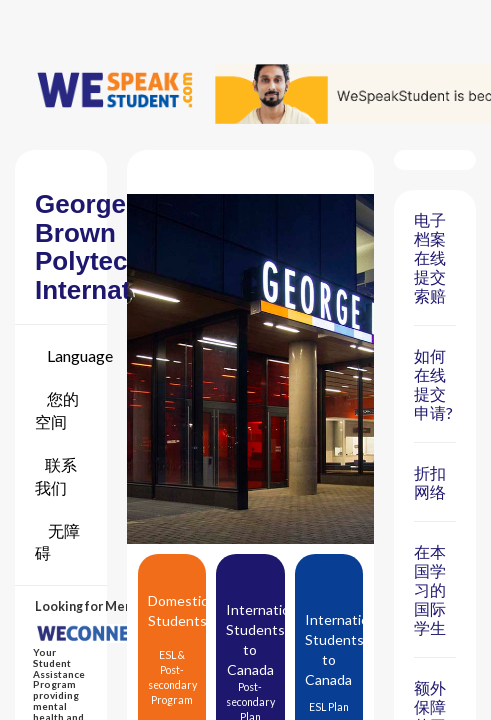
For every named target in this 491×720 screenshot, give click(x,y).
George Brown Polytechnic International (113, 247)
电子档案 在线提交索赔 (430, 257)
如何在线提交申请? (433, 384)
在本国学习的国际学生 (430, 589)
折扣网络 (430, 482)
